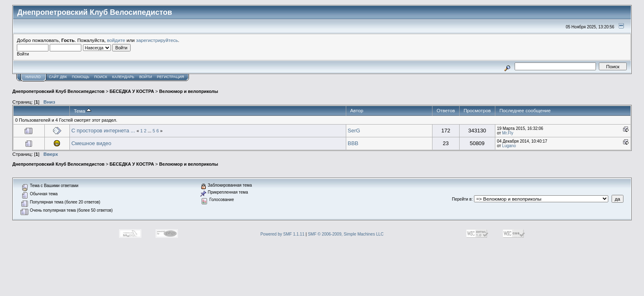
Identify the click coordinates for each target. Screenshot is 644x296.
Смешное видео (91, 143)
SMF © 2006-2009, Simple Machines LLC (346, 234)
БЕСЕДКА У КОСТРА (132, 91)
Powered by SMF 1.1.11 (282, 234)
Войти (146, 77)
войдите (116, 40)
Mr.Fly (508, 133)
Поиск (101, 77)
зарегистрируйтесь (157, 40)
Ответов (446, 110)
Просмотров (477, 110)
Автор (357, 110)
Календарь (123, 77)
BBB (353, 143)
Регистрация (170, 77)
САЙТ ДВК (58, 77)
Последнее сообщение (525, 110)
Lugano (509, 146)
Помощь (80, 77)
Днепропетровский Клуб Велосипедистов (58, 91)
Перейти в (462, 199)
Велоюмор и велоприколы (189, 91)
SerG (354, 131)
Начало (33, 77)
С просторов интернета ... (104, 131)
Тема (83, 111)
